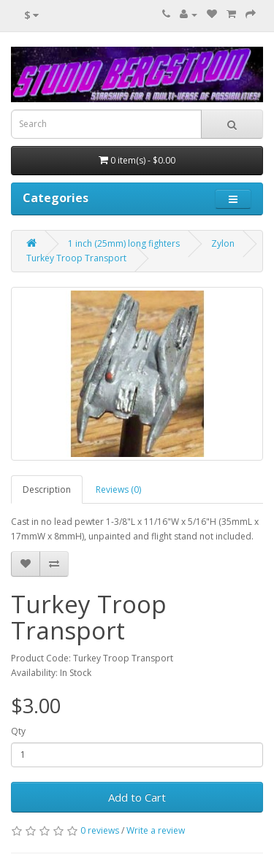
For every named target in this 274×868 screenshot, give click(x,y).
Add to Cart (137, 797)
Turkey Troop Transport (76, 258)
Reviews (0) (118, 489)
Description (47, 489)
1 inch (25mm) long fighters (124, 243)
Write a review (156, 830)
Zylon (223, 243)
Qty (18, 731)
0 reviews (100, 830)
